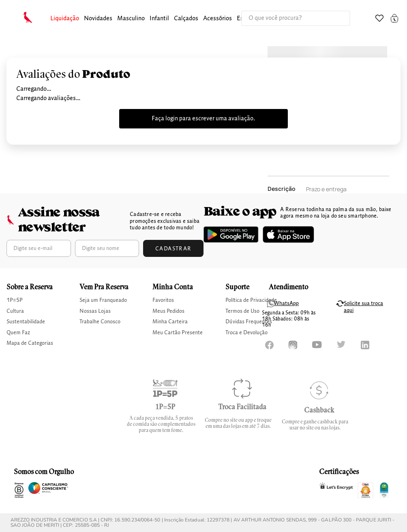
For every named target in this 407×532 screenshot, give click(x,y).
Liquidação (65, 19)
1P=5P (15, 300)
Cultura (15, 311)
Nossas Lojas (95, 311)
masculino (131, 19)
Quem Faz (18, 333)
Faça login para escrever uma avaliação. (203, 119)
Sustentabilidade (26, 322)
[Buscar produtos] (336, 18)
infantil (159, 19)
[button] (65, 19)
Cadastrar (174, 249)
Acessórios (217, 19)
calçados (186, 19)
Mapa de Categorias (30, 343)
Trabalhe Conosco (100, 322)
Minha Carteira (170, 322)
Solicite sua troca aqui (363, 307)
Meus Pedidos (168, 311)
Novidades (98, 19)
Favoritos (163, 300)
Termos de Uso (242, 311)
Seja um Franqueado (103, 300)
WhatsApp (286, 303)
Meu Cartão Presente (178, 333)
